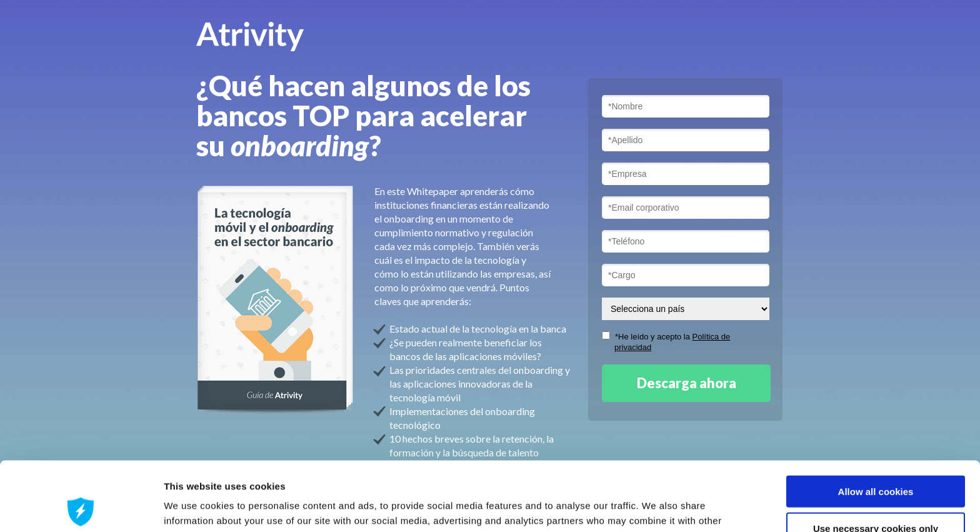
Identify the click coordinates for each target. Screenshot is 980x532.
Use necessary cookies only (876, 459)
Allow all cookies (876, 422)
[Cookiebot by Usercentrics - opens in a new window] (81, 508)
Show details (656, 507)
